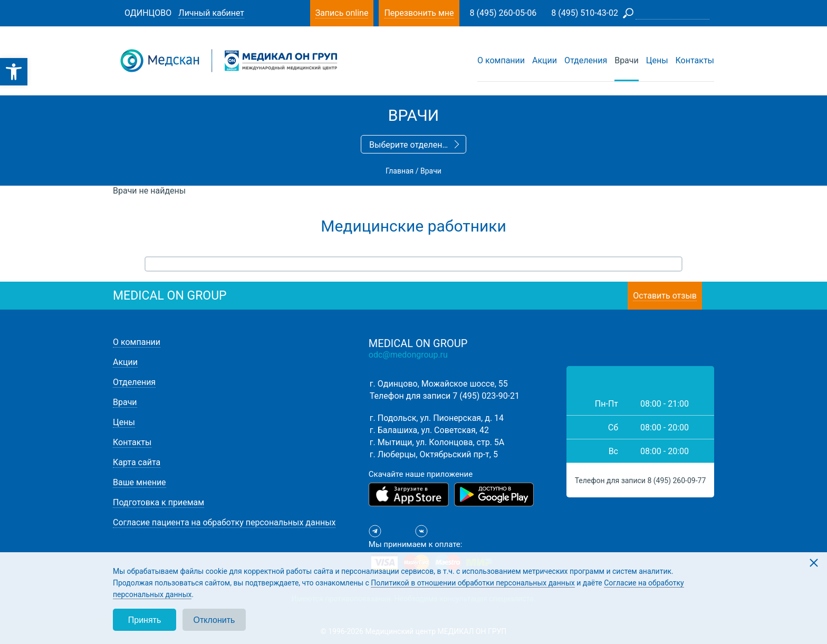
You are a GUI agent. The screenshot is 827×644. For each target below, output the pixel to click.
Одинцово (148, 13)
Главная (400, 171)
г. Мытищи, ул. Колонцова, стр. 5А (437, 442)
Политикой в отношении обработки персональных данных (473, 583)
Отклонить (214, 620)
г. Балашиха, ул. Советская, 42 (429, 430)
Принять (145, 620)
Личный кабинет (211, 13)
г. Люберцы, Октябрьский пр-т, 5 (434, 454)
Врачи (627, 60)
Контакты (695, 60)
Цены (657, 60)
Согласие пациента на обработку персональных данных (224, 522)
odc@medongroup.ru (408, 355)
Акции (545, 60)
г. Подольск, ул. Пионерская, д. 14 (437, 418)
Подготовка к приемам (158, 502)
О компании (501, 60)
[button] (14, 72)
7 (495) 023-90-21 (486, 396)
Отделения (586, 60)
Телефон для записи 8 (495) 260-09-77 (641, 480)
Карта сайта (137, 462)
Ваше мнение (140, 482)
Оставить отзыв (665, 296)
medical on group (170, 296)
